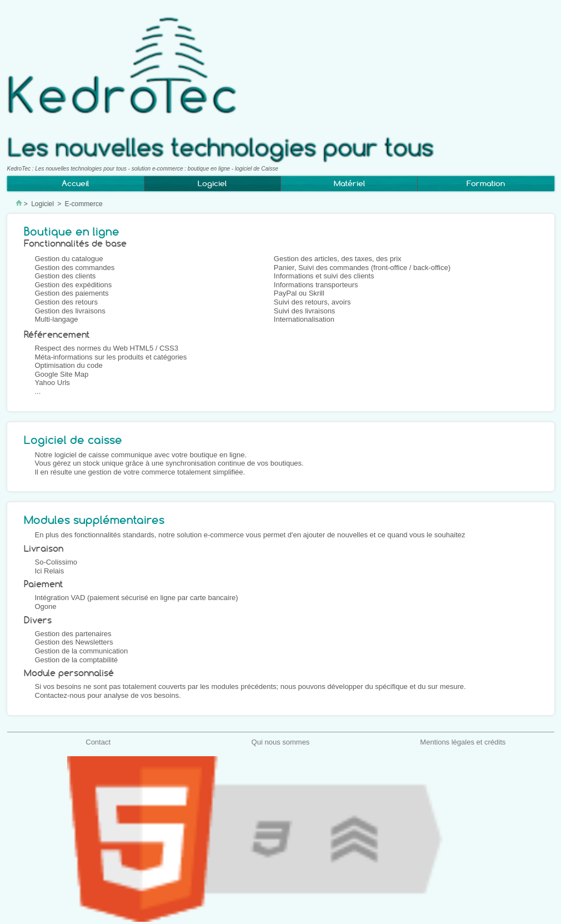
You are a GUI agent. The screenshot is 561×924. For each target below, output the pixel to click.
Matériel (349, 183)
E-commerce (84, 204)
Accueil (75, 183)
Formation (486, 183)
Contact (98, 742)
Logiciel (42, 204)
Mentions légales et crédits (463, 742)
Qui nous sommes (281, 742)
